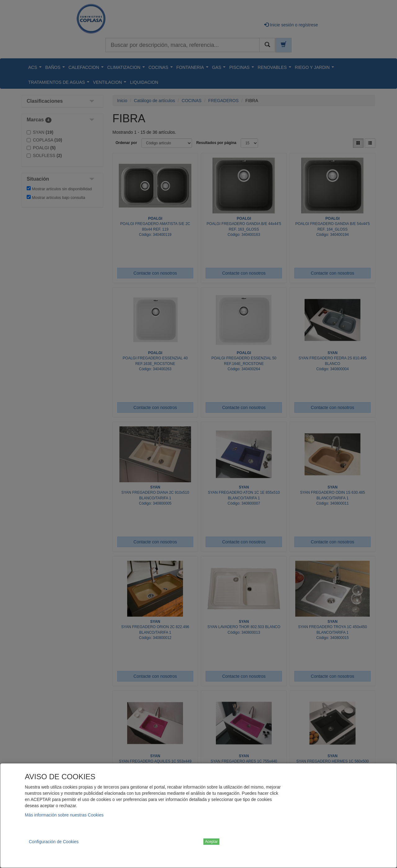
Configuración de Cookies (54, 842)
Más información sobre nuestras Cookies (64, 815)
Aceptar (211, 842)
